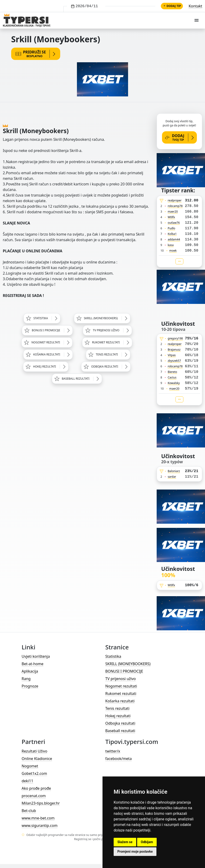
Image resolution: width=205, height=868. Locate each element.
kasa (171, 245)
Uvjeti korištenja (36, 656)
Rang (26, 679)
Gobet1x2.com (34, 773)
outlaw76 (174, 223)
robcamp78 (175, 206)
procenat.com (34, 796)
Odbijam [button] (147, 842)
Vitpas (172, 355)
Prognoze (30, 686)
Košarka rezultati (120, 701)
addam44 (174, 239)
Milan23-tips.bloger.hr (41, 803)
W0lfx (171, 217)
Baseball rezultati (120, 731)
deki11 (27, 781)
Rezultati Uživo (34, 751)
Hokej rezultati (118, 716)
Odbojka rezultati (120, 723)
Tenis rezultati (117, 708)
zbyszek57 (174, 361)
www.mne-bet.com (38, 818)
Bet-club (29, 811)
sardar (172, 477)
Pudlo (171, 228)
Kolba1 (172, 234)
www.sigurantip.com (40, 825)
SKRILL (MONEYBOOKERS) (128, 664)
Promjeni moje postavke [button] (135, 852)
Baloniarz (174, 471)
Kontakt (195, 6)
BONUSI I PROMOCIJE (124, 671)
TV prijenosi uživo (121, 679)
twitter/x (113, 751)
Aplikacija (30, 671)
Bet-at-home (33, 664)
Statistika (113, 656)
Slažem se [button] (125, 842)
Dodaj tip (172, 6)
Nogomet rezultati (121, 686)
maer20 (173, 212)
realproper (175, 200)
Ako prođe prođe (36, 788)
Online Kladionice (37, 759)
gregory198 (175, 338)
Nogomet (30, 766)
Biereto (172, 372)
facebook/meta (119, 759)
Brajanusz (174, 350)
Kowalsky (174, 383)
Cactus (172, 377)
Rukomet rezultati (121, 694)
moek (173, 251)
